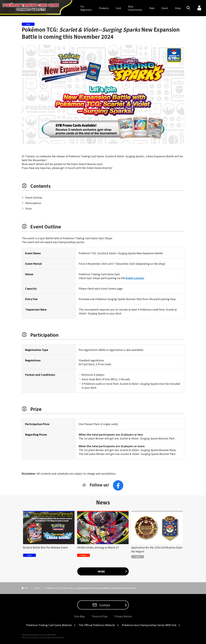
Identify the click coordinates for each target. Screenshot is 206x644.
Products (104, 8)
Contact (104, 605)
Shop (178, 8)
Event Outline (34, 197)
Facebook (118, 485)
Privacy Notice (123, 616)
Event (165, 8)
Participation (33, 203)
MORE (101, 571)
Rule (152, 8)
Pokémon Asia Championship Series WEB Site (149, 625)
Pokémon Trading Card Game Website (49, 625)
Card (118, 8)
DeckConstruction (135, 8)
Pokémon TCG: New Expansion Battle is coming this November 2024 (101, 33)
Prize (29, 208)
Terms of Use (100, 616)
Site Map (79, 616)
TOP (26, 588)
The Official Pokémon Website (97, 625)
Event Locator (135, 278)
